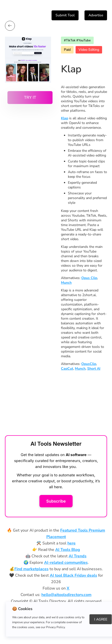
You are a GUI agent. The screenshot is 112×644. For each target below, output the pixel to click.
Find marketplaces (31, 569)
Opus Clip (89, 278)
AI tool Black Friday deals (73, 575)
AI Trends (78, 556)
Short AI (94, 369)
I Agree (101, 619)
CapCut (67, 369)
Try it (30, 98)
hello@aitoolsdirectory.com (66, 595)
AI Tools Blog (68, 550)
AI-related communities (66, 563)
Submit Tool (65, 15)
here (71, 543)
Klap (65, 118)
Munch (66, 283)
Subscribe (56, 501)
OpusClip (89, 364)
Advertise (96, 15)
